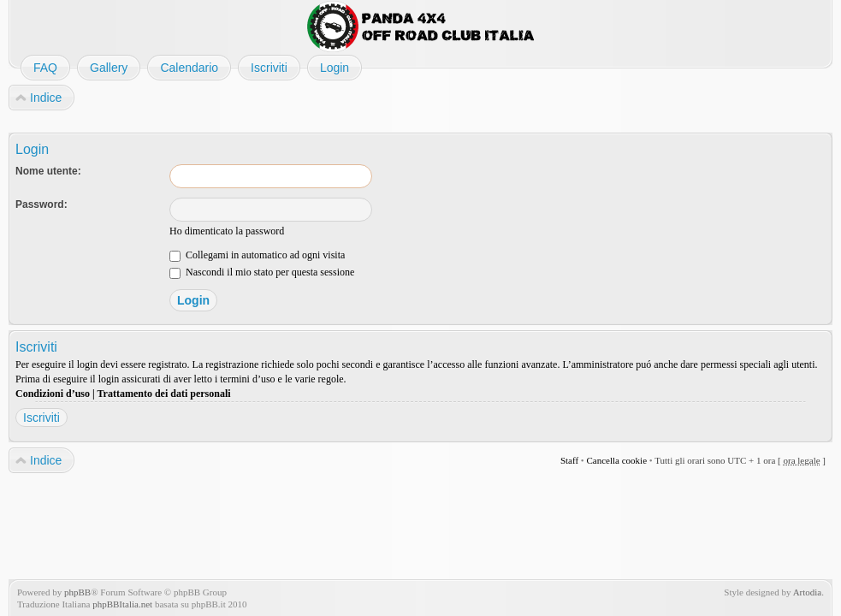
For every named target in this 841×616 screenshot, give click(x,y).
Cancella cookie (616, 460)
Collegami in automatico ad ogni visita (257, 255)
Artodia (808, 592)
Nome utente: (48, 171)
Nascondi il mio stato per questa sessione (262, 272)
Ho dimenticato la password (227, 231)
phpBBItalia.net (122, 604)
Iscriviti (41, 418)
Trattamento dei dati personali (163, 394)
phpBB (77, 592)
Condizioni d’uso (53, 394)
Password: (41, 204)
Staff (569, 460)
